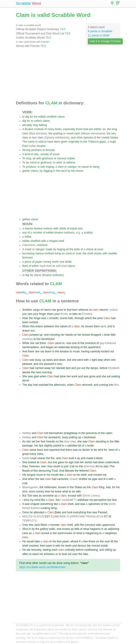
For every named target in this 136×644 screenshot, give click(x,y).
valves (64, 326)
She (25, 376)
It (23, 504)
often (25, 554)
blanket (61, 368)
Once (26, 512)
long (114, 129)
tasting (47, 550)
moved (98, 475)
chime (90, 249)
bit (80, 446)
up (41, 335)
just (66, 466)
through (79, 318)
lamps (94, 368)
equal (73, 228)
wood (56, 154)
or (32, 121)
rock (107, 541)
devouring (45, 471)
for (31, 117)
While (26, 343)
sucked (34, 322)
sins (25, 491)
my (32, 500)
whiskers (49, 554)
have (50, 142)
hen (34, 138)
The (25, 142)
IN (110, 516)
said (41, 142)
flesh (25, 266)
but (69, 360)
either (35, 266)
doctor (86, 450)
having (85, 351)
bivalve (29, 129)
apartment (94, 347)
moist (33, 162)
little (113, 335)
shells (63, 228)
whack (74, 541)
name (31, 142)
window (64, 351)
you (24, 314)
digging (48, 171)
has (54, 310)
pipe (95, 479)
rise (43, 466)
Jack (37, 525)
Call (72, 466)
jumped (34, 335)
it (105, 326)
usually (44, 154)
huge (113, 142)
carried (39, 368)
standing (101, 441)
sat (37, 343)
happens (95, 529)
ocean (80, 171)
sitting (108, 550)
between (49, 326)
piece (28, 262)
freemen (34, 466)
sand (64, 171)
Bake (58, 512)
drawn (26, 331)
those (79, 129)
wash (36, 554)
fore (59, 541)
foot (43, 441)
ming (50, 292)
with (39, 158)
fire (53, 458)
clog (28, 158)
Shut (25, 529)
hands (69, 335)
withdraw (83, 500)
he (83, 326)
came (58, 343)
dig (27, 117)
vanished (63, 479)
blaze (99, 458)
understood (112, 462)
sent (100, 450)
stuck (40, 475)
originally (74, 142)
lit (105, 479)
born (75, 310)
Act (98, 466)
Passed (102, 512)
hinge (37, 318)
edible (42, 117)
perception (100, 500)
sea (113, 133)
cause (85, 167)
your (36, 314)
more (32, 491)
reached (44, 385)
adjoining (114, 529)
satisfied (72, 446)
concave (90, 525)
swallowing (91, 550)
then (43, 546)
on (63, 253)
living (58, 253)
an (80, 314)
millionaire (50, 487)
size (80, 228)
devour (82, 546)
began (50, 347)
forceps (50, 150)
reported (54, 450)
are (91, 129)
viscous (62, 158)
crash (28, 249)
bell (43, 167)
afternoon (60, 385)
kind (27, 154)
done (63, 376)
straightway (71, 433)
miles (40, 454)
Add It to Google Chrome (105, 41)
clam (25, 133)
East (25, 146)
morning (47, 372)
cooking (45, 508)
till (112, 541)
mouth (55, 475)
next (38, 372)
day (30, 385)
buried (45, 533)
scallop (88, 233)
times (92, 541)
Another (27, 310)
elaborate (64, 347)
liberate (69, 471)
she (32, 343)
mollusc (48, 228)
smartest (90, 343)
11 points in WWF (99, 36)
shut (26, 500)
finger (43, 314)
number (38, 233)
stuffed (83, 479)
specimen (94, 504)
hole (70, 318)
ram (30, 314)
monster (55, 525)
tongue (31, 475)
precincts (92, 433)
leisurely (36, 550)
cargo (36, 310)
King (102, 487)
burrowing (28, 253)
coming (104, 385)
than (48, 491)
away (47, 368)
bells (77, 249)
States (114, 138)
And (25, 351)
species (88, 138)
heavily (51, 441)
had (113, 318)
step (100, 360)
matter (71, 158)
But (24, 496)
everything (80, 512)
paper (39, 262)
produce (31, 167)
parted (57, 446)
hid (46, 433)
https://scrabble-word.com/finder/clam (42, 567)
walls (52, 529)
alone (26, 380)
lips (41, 446)
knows (66, 529)
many (51, 129)
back (40, 450)
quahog (58, 133)
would (30, 541)
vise (36, 154)
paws (66, 541)
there (43, 343)
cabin (109, 433)
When (26, 326)
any (24, 233)
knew (58, 491)
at (95, 249)
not (104, 475)
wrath (57, 466)
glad (36, 376)
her (63, 335)
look (64, 554)
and (73, 138)
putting (73, 437)
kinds (58, 129)
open (49, 546)
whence (83, 310)
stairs (50, 360)
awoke (26, 372)
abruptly (27, 125)
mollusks (58, 275)
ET (106, 516)
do (74, 491)
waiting (116, 376)
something (46, 504)
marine (29, 228)
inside (104, 546)
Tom (30, 496)
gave (61, 462)
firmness (27, 258)
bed (68, 368)
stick (59, 162)
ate (28, 550)
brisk (107, 335)
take (75, 314)
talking (43, 125)
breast (86, 335)
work (74, 376)
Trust (55, 471)
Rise (25, 466)
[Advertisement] (68, 74)
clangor (72, 167)
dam (106, 466)
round (70, 133)
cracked (34, 546)
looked (32, 462)
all (67, 249)
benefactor (48, 339)
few (86, 541)
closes (98, 253)
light (94, 360)
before (103, 368)
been (57, 142)
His (24, 475)
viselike (113, 253)
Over (25, 525)
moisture (42, 245)
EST (47, 516)
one (62, 262)
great (25, 454)
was (44, 318)
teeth (68, 546)
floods (26, 471)
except (72, 496)
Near (25, 318)
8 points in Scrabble (100, 31)
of (46, 129)
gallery (44, 529)
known (62, 487)
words (88, 462)
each (55, 550)
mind (37, 500)
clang (96, 167)
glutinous (47, 158)
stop (35, 125)
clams (61, 117)
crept (34, 458)
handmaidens (31, 347)
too (109, 500)
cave (25, 533)
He (24, 541)
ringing (50, 167)
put (79, 368)
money (47, 262)
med (35, 292)
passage (28, 446)
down (50, 314)
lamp (54, 508)
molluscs (69, 233)
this (32, 326)
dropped (96, 335)
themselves (56, 433)
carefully (95, 351)
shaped (35, 504)
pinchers (37, 150)
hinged (53, 241)
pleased (27, 364)
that (86, 129)
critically (70, 550)
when (107, 360)
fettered (84, 471)
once (100, 249)
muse (76, 351)
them (97, 326)
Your (50, 466)
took (70, 512)
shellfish (52, 117)
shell (61, 241)
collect (38, 121)
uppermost (108, 525)
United (105, 138)
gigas (103, 142)
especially (69, 129)
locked (105, 351)
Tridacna (93, 142)
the (36, 117)
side (98, 525)
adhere (71, 162)
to (23, 117)
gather (26, 171)
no (91, 310)
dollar (28, 237)
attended (39, 512)
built (71, 458)
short (111, 450)
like (22, 292)
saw (85, 441)
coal (25, 483)
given (64, 142)
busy (38, 360)
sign (71, 462)
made (49, 249)
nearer (41, 458)
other (80, 138)
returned (87, 385)
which (88, 318)
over (75, 554)
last (42, 479)
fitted (44, 525)
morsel (96, 546)
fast (114, 500)
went (80, 360)
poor (100, 318)
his (49, 475)
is (37, 142)
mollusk (39, 129)
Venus (86, 133)
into (111, 385)
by (41, 171)
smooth (54, 318)
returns (104, 310)
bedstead (90, 437)
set (33, 441)
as (104, 129)
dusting (75, 347)
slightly (48, 446)
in (39, 167)
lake (86, 554)
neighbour (111, 533)
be (27, 162)
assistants (54, 437)
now (69, 343)
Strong (26, 150)
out (33, 331)
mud (78, 253)
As (24, 441)
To (24, 158)
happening (92, 533)
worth (55, 262)
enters (39, 326)
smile (90, 446)
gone (60, 310)
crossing (55, 335)
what (65, 491)
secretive (48, 496)
